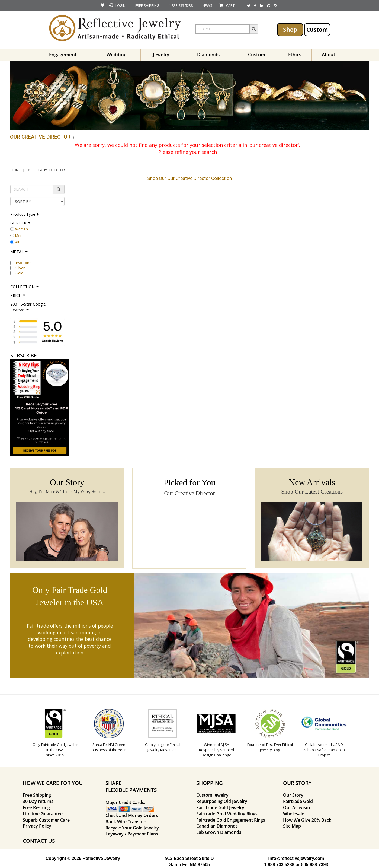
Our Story (293, 795)
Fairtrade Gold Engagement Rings (231, 820)
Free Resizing (36, 807)
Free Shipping (37, 795)
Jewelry (161, 54)
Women (22, 229)
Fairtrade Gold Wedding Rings (227, 814)
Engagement (63, 54)
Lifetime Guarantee (43, 814)
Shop (290, 29)
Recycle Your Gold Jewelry (132, 828)
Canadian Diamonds (217, 826)
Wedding (116, 54)
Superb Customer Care (46, 820)
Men (19, 236)
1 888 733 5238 (279, 865)
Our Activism (296, 807)
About (329, 54)
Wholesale (294, 814)
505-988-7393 (315, 865)
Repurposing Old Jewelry (222, 801)
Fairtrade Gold (298, 801)
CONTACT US (39, 841)
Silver (20, 268)
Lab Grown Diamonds (219, 832)
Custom (317, 29)
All (17, 242)
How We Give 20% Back (307, 820)
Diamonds (208, 54)
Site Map (292, 826)
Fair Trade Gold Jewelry (220, 807)
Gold (19, 273)
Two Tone (23, 263)
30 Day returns (38, 801)
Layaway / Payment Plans (132, 834)
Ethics (295, 54)
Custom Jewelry (212, 795)
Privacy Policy (37, 826)
